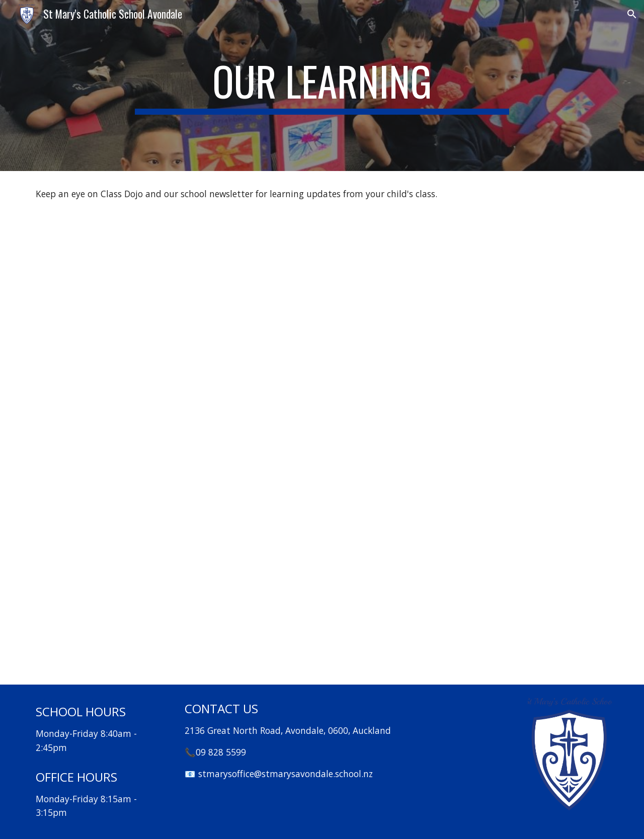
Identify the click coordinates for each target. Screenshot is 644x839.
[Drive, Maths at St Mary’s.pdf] (173, 334)
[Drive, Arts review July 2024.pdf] (471, 334)
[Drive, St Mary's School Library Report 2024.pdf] (173, 568)
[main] (322, 86)
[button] (632, 14)
